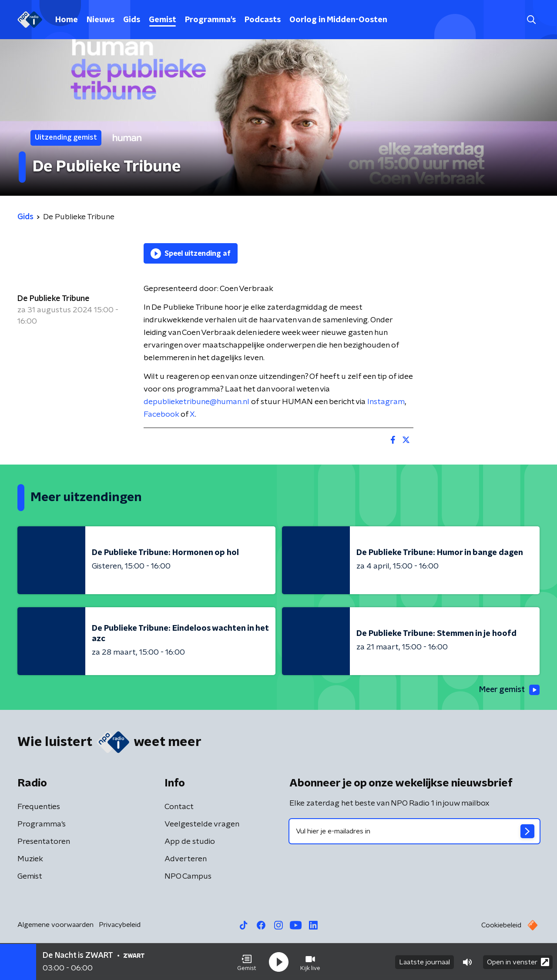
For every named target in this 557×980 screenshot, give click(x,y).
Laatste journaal (424, 962)
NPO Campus (188, 876)
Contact (179, 807)
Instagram (386, 402)
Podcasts (263, 20)
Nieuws (101, 20)
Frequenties (39, 807)
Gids (132, 20)
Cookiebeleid (501, 925)
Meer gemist (509, 690)
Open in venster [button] (518, 962)
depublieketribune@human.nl (196, 402)
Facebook (161, 415)
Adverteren (186, 859)
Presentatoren (44, 842)
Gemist (163, 20)
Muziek (30, 859)
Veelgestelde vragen (202, 824)
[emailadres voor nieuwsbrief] (414, 831)
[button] (247, 962)
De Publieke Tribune (54, 299)
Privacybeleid (120, 925)
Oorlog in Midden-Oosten (338, 20)
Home (67, 20)
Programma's (210, 20)
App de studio (190, 842)
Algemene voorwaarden (55, 925)
